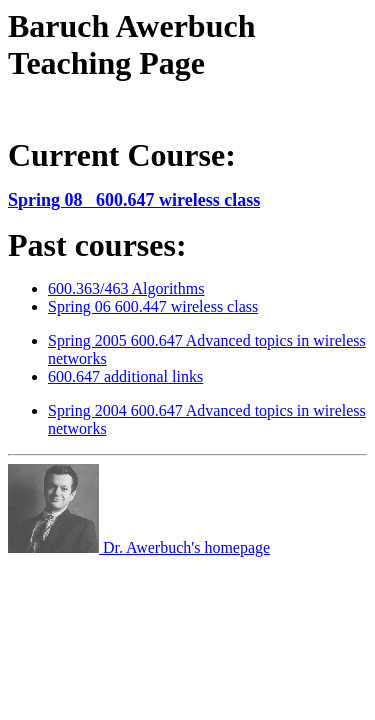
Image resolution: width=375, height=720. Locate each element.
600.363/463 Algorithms (126, 288)
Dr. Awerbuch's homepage (139, 547)
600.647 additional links (125, 376)
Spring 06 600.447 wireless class (153, 306)
